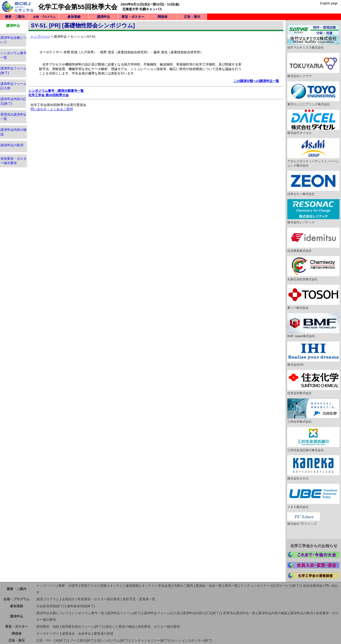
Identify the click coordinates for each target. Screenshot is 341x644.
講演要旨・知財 (48, 626)
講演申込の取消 (12, 145)
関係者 (163, 17)
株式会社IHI (313, 354)
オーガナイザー (48, 633)
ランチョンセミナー (255, 586)
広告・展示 (192, 17)
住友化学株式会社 (313, 382)
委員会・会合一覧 (209, 586)
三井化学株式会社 (313, 411)
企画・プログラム (17, 599)
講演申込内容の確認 (273, 613)
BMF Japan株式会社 (313, 326)
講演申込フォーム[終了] (124, 613)
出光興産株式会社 (313, 240)
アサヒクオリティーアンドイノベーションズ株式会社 (313, 153)
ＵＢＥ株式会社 (313, 496)
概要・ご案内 (15, 17)
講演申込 (104, 17)
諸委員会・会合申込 (76, 633)
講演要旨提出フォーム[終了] (82, 626)
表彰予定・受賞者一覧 (139, 599)
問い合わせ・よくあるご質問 (52, 109)
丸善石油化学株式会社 (313, 269)
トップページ (40, 36)
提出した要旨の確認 (120, 626)
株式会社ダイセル (313, 122)
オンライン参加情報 (124, 586)
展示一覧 (231, 586)
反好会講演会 (313, 586)
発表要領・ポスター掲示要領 (99, 599)
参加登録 (74, 17)
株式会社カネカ (313, 468)
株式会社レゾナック (313, 212)
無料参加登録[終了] (81, 606)
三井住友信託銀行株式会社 (313, 439)
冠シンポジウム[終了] (113, 640)
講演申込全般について (53, 613)
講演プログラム (48, 599)
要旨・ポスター (133, 17)
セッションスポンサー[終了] (192, 640)
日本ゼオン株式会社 (313, 183)
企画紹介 (68, 599)
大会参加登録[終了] (50, 606)
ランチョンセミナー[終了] (150, 640)
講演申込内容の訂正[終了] (201, 613)
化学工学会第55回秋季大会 (78, 7)
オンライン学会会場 (156, 586)
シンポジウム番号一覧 (88, 613)
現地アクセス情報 (94, 586)
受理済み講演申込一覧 (239, 613)
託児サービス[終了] (286, 586)
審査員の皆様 (104, 633)
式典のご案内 (183, 586)
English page (329, 3)
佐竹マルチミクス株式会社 (313, 37)
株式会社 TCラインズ (304, 519)
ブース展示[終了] (82, 640)
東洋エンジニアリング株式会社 (313, 94)
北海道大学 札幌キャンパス (142, 9)
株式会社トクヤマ (313, 65)
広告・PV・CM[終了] (52, 640)
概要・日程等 (68, 586)
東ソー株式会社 (313, 297)
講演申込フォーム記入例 (162, 613)
